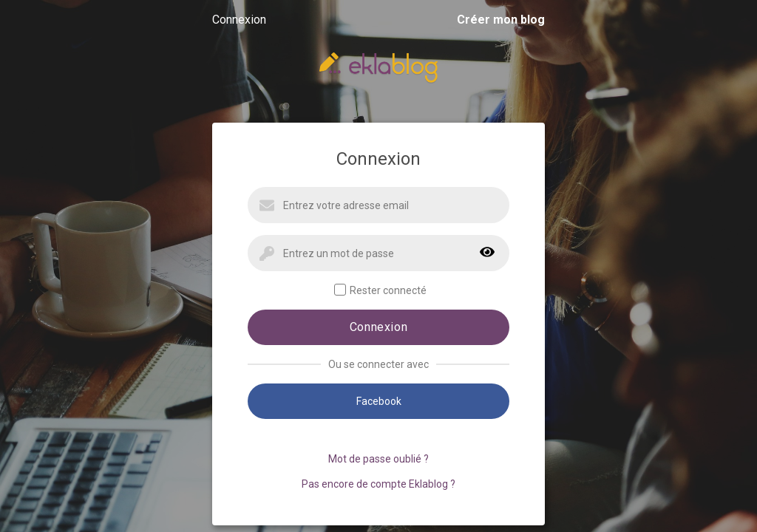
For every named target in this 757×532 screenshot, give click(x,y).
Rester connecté (380, 290)
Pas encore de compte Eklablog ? (378, 484)
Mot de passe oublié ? (378, 459)
